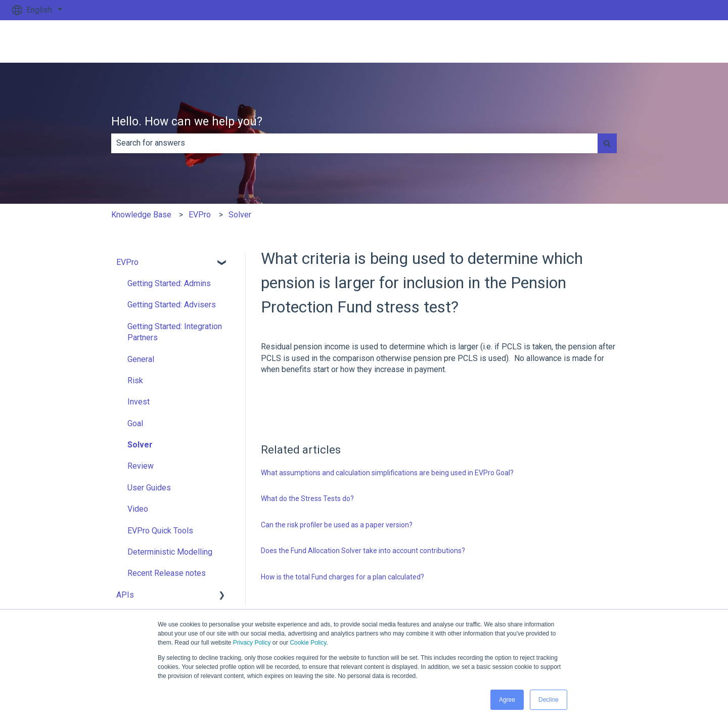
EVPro (200, 215)
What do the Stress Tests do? (307, 499)
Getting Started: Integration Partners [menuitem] (175, 332)
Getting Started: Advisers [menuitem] (172, 305)
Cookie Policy (308, 643)
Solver (240, 215)
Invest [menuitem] (139, 402)
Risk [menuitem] (135, 380)
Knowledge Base (141, 215)
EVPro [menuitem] (127, 262)
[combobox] (354, 143)
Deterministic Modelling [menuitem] (170, 552)
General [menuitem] (141, 359)
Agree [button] (507, 700)
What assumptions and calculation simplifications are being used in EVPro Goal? (387, 473)
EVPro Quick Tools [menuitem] (160, 531)
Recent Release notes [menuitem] (167, 573)
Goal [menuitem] (135, 423)
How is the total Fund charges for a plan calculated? (343, 577)
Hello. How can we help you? (187, 122)
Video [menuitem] (138, 509)
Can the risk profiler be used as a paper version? (337, 525)
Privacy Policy (252, 643)
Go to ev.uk (687, 41)
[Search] (607, 143)
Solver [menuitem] (140, 445)
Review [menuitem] (141, 466)
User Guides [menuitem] (149, 488)
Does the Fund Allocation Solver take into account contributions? (363, 551)
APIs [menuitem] (125, 595)
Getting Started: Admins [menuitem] (169, 283)
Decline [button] (549, 700)
